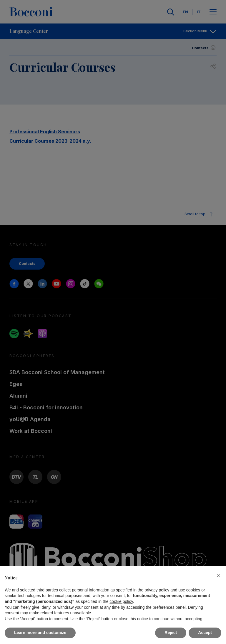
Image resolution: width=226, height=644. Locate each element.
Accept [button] (205, 633)
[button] (218, 576)
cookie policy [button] (121, 601)
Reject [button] (171, 633)
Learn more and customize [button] (40, 633)
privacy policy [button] (157, 590)
